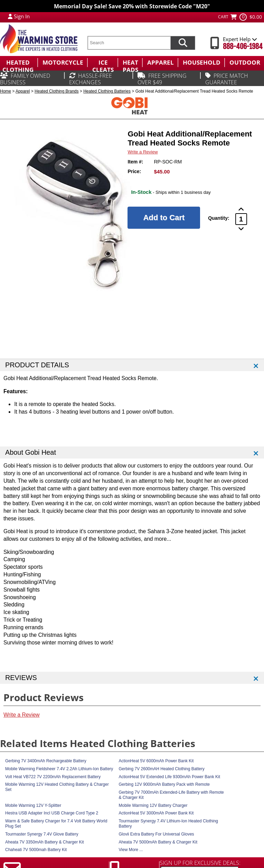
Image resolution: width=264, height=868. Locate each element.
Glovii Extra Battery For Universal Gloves (157, 834)
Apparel (23, 91)
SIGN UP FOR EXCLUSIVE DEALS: (200, 863)
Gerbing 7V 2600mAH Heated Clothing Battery (162, 769)
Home (6, 91)
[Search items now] (183, 43)
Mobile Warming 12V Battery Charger (153, 805)
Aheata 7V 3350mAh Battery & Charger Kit (44, 842)
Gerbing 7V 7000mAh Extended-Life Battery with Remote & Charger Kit (171, 795)
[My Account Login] (10, 16)
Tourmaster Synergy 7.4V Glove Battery (42, 834)
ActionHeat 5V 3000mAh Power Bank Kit (156, 813)
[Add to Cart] (164, 218)
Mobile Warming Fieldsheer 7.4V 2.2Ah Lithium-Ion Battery (59, 769)
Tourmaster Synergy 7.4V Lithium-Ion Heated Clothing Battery (168, 824)
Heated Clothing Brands (56, 91)
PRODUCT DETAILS (37, 365)
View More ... (131, 850)
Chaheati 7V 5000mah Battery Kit (36, 850)
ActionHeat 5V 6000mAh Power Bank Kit (156, 761)
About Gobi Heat (31, 452)
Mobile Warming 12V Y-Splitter (33, 805)
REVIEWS (21, 678)
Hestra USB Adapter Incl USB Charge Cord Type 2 (52, 813)
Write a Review (143, 152)
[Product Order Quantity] (241, 219)
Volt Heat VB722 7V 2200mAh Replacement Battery (53, 777)
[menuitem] (19, 63)
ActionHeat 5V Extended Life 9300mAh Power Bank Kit (170, 777)
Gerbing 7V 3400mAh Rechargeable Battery (46, 761)
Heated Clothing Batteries (107, 91)
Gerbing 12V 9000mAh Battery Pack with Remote (164, 784)
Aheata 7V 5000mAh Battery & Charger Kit (158, 842)
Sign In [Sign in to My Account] (22, 16)
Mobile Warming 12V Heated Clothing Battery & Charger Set (57, 787)
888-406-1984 (243, 46)
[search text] (129, 43)
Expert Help (240, 39)
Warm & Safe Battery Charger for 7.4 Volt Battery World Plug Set (56, 824)
